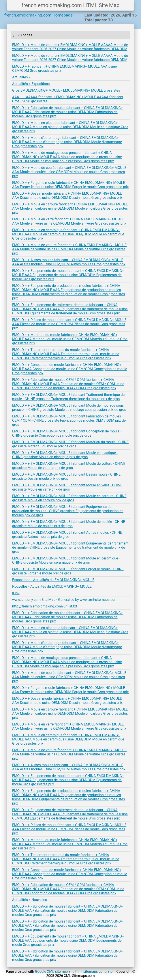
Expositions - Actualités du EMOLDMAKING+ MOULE (53, 580)
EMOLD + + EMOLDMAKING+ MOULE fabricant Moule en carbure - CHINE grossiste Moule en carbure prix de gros (69, 498)
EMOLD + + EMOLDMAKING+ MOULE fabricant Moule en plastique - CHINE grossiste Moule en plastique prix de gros (65, 455)
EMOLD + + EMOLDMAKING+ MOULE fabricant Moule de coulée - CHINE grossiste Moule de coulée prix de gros (69, 524)
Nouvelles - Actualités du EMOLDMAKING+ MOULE (52, 586)
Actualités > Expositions (31, 84)
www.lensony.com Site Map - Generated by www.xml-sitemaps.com (65, 600)
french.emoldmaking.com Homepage (39, 15)
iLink (16, 593)
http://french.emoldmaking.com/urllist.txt (45, 606)
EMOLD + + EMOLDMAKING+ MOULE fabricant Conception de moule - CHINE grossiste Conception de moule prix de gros (67, 433)
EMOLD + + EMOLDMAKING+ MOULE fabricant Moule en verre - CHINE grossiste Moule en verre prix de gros (67, 487)
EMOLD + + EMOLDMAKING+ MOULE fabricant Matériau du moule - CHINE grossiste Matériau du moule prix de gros (70, 444)
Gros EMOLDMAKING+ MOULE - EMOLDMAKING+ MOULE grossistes (66, 90)
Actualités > (21, 77)
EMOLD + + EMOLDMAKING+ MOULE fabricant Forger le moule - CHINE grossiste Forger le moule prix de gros (68, 571)
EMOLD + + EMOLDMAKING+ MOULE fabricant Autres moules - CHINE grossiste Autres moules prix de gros (67, 535)
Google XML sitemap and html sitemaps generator (74, 972)
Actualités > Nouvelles (30, 900)
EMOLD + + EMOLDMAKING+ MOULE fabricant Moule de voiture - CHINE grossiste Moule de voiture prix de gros (69, 466)
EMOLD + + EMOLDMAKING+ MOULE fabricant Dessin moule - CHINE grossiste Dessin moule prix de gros (66, 476)
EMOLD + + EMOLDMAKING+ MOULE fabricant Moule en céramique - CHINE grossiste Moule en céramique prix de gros (66, 560)
